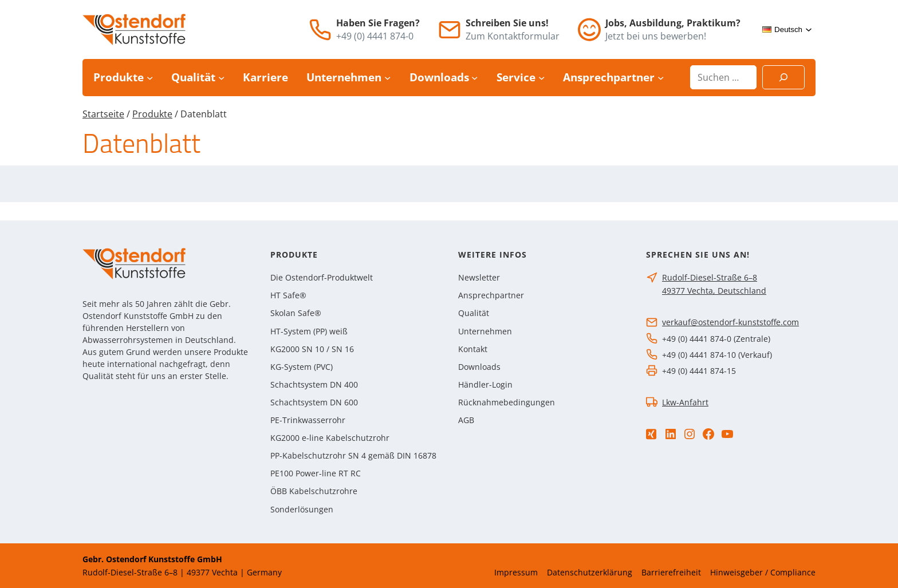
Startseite (103, 114)
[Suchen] (783, 77)
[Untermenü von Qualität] (221, 78)
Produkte (152, 114)
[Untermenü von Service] (541, 78)
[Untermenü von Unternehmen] (387, 78)
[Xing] (651, 434)
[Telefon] (320, 30)
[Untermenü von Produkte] (150, 78)
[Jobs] (589, 29)
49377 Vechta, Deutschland (714, 291)
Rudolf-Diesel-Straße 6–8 (710, 277)
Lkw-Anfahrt (685, 402)
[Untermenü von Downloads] (474, 78)
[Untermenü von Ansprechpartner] (661, 78)
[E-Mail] (450, 30)
